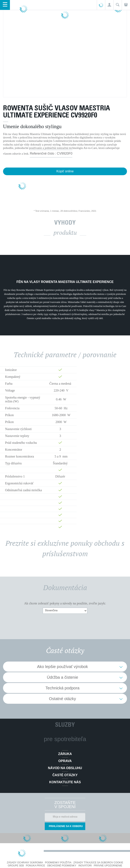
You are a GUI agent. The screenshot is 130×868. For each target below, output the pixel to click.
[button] (109, 5)
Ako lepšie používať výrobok (62, 667)
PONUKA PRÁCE (36, 866)
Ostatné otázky (62, 699)
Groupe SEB (16, 866)
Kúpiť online (65, 171)
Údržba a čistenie (62, 677)
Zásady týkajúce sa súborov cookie (98, 863)
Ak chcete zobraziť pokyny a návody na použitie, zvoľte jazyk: (65, 603)
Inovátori (85, 866)
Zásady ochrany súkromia (25, 863)
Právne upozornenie (108, 866)
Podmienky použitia (58, 863)
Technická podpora (63, 688)
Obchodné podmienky (62, 866)
